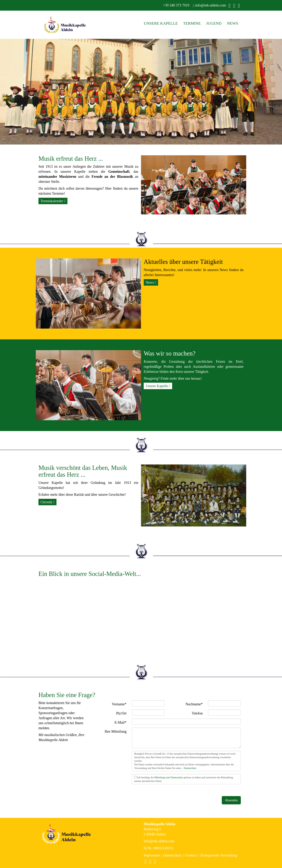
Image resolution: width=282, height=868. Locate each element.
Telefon (197, 713)
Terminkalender (53, 201)
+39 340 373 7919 (176, 5)
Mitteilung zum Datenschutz (169, 777)
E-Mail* (121, 722)
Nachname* (194, 704)
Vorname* (119, 704)
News (151, 282)
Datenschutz (190, 768)
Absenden (231, 800)
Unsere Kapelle (158, 386)
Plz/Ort (121, 713)
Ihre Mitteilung (116, 731)
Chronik (47, 502)
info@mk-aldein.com (209, 5)
